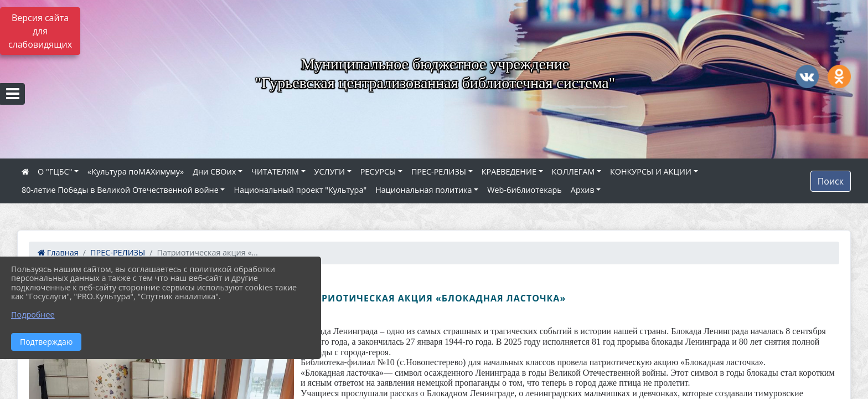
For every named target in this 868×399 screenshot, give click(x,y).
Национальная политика (423, 190)
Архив (583, 190)
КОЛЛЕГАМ (573, 172)
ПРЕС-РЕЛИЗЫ (439, 172)
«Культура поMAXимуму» (136, 172)
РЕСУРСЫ (378, 172)
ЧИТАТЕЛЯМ (275, 172)
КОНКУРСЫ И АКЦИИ (651, 172)
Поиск (831, 181)
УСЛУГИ (330, 172)
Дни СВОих (214, 172)
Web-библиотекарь (525, 190)
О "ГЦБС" (55, 172)
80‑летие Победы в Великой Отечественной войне (120, 190)
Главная (58, 252)
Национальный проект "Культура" (300, 190)
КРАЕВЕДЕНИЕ (509, 172)
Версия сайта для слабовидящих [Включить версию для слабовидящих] (40, 31)
